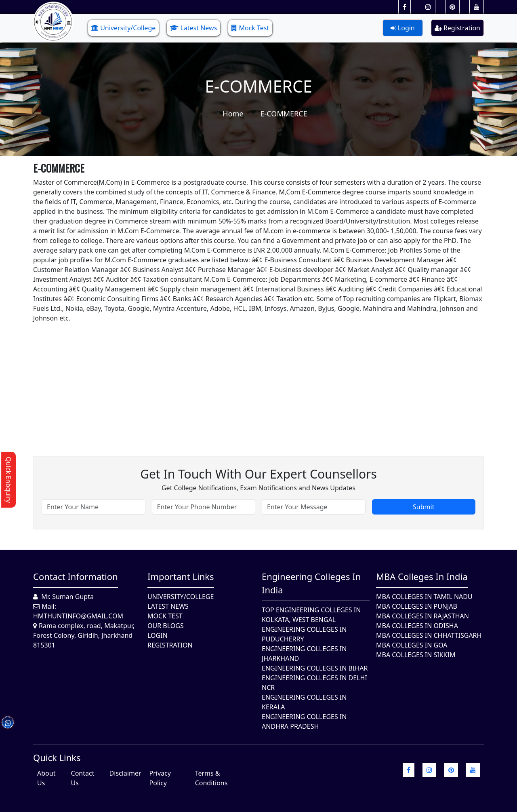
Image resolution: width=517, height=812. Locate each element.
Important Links (181, 576)
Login (403, 28)
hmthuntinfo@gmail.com (78, 616)
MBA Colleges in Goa (412, 645)
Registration (457, 28)
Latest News (193, 28)
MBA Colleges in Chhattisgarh (429, 635)
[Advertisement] (258, 380)
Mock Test (250, 28)
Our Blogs (166, 626)
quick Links (57, 757)
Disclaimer (125, 773)
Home (233, 114)
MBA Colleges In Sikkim (416, 655)
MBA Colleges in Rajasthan (422, 616)
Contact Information (76, 576)
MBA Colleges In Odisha (417, 626)
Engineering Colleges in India (311, 583)
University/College (123, 28)
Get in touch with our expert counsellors (258, 474)
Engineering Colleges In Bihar (315, 668)
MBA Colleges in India (422, 576)
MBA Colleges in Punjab (417, 606)
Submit (423, 507)
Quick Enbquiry (8, 480)
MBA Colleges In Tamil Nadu (424, 597)
